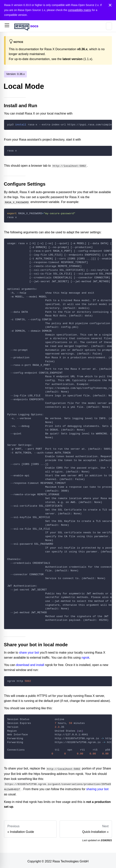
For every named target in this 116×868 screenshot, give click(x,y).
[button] (7, 26)
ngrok (85, 657)
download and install (30, 664)
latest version (73, 59)
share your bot (29, 652)
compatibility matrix (80, 10)
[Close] (110, 5)
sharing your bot (97, 788)
